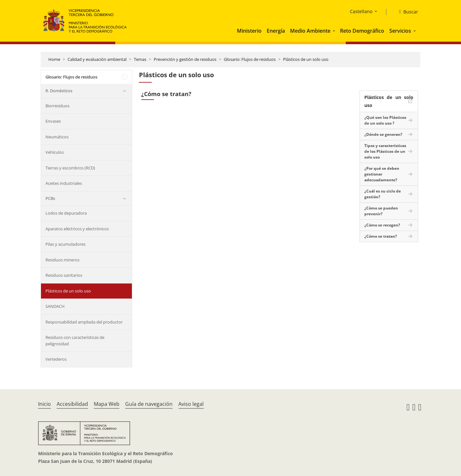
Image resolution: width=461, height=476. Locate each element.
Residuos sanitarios (64, 275)
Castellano (361, 11)
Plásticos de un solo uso (306, 59)
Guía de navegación (149, 404)
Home (54, 59)
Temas (140, 59)
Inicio (44, 404)
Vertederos (56, 359)
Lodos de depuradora (66, 213)
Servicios (400, 31)
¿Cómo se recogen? (382, 225)
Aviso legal (191, 404)
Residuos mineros (62, 260)
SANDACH (55, 306)
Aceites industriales (64, 183)
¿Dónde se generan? (383, 134)
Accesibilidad (72, 404)
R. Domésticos (59, 91)
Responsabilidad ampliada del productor (84, 322)
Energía (276, 31)
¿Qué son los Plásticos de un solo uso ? (385, 120)
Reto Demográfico (362, 31)
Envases (53, 121)
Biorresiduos (57, 106)
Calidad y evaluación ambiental (97, 59)
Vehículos (55, 152)
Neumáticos (57, 137)
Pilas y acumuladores (65, 244)
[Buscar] (406, 12)
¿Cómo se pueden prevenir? (381, 211)
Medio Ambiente (310, 31)
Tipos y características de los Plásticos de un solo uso (385, 151)
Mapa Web (107, 404)
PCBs (50, 198)
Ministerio (249, 31)
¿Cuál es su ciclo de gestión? (383, 194)
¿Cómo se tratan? (381, 236)
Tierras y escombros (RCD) (70, 168)
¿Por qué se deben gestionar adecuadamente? (382, 174)
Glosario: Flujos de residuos (250, 59)
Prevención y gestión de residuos (185, 59)
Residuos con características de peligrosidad (75, 341)
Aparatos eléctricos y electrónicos (77, 229)
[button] (335, 31)
